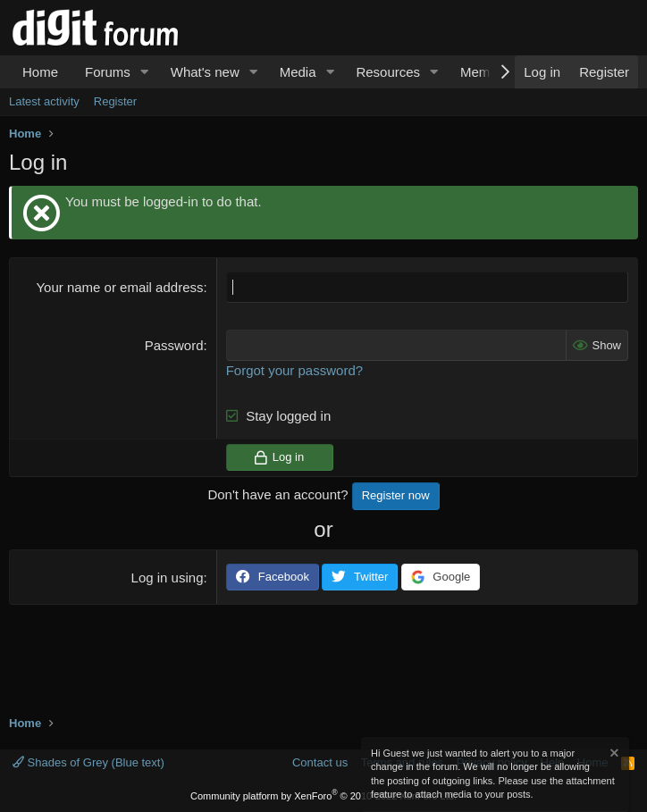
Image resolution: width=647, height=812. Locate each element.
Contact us (320, 762)
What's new (205, 72)
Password (174, 345)
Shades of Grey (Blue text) (88, 762)
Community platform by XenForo (323, 796)
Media (298, 72)
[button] (145, 72)
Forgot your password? (294, 370)
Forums (108, 72)
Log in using (168, 578)
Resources (388, 72)
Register (115, 101)
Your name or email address (119, 287)
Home (40, 72)
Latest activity (44, 101)
